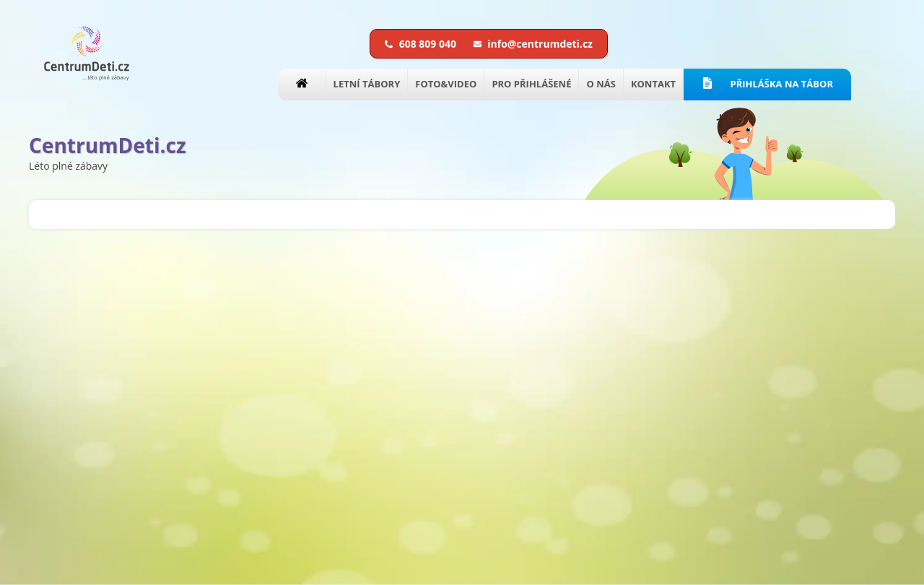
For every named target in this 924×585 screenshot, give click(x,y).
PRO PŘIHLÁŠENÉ (531, 84)
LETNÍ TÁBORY (367, 84)
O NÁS (601, 84)
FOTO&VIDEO (446, 84)
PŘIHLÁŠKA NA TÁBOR (767, 84)
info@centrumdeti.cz (533, 44)
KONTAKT (653, 84)
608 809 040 (422, 44)
